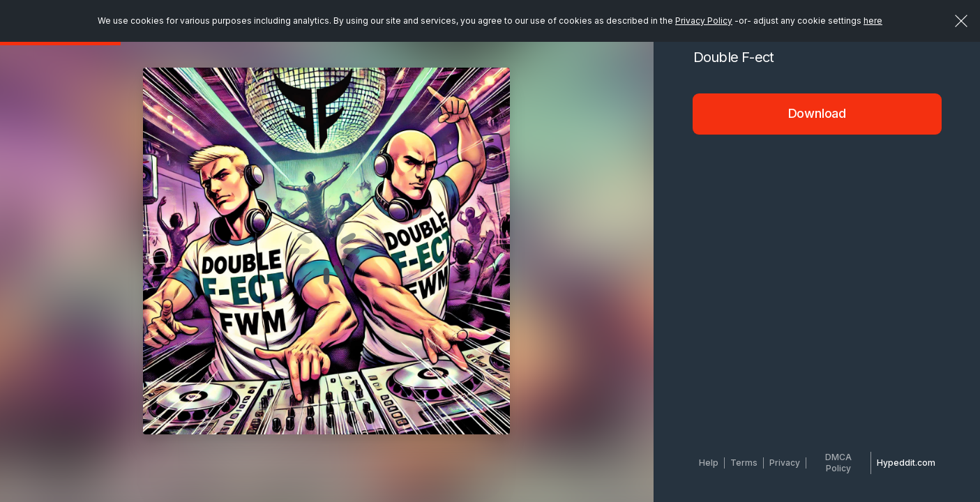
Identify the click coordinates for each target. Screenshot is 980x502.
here (873, 21)
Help (709, 463)
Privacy (785, 463)
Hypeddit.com (906, 463)
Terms (744, 463)
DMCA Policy (838, 463)
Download (817, 113)
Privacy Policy (704, 21)
